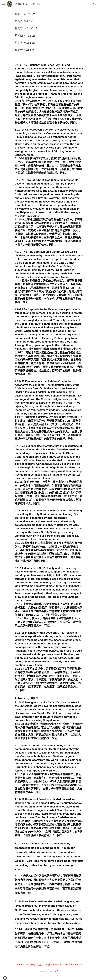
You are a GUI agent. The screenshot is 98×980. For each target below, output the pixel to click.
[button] (3, 4)
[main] (49, 33)
